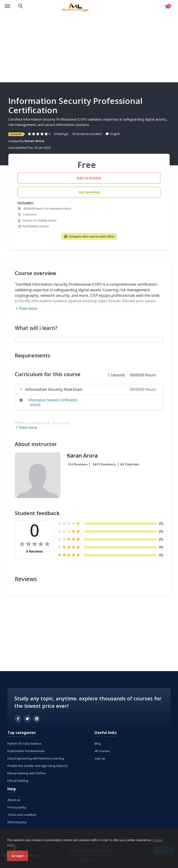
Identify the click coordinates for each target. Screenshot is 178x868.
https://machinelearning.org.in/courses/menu (10, 4)
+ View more (26, 308)
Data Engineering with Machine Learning (36, 758)
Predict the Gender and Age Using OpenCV (38, 766)
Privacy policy (17, 807)
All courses (102, 751)
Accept (17, 856)
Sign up (100, 758)
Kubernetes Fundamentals (26, 751)
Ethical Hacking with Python (27, 773)
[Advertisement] (89, 48)
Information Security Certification (53, 400)
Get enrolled (89, 192)
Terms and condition (22, 815)
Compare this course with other (89, 236)
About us (14, 800)
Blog (98, 743)
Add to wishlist (89, 178)
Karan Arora (34, 141)
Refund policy (17, 822)
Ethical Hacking (18, 781)
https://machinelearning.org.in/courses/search (21, 6)
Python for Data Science (24, 743)
